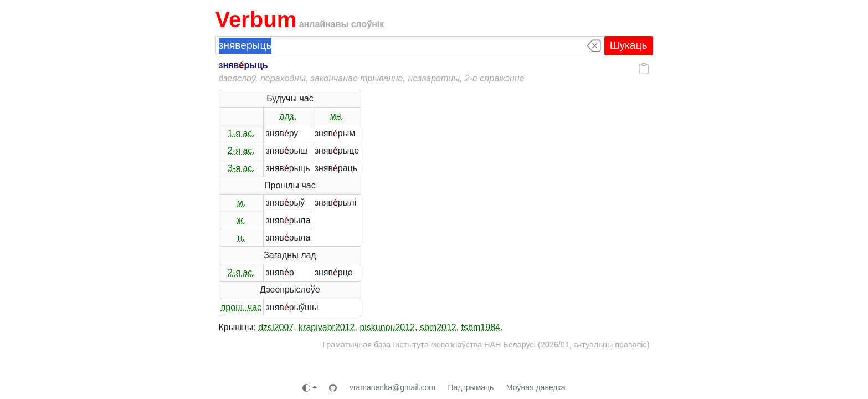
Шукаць (629, 45)
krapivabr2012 (327, 327)
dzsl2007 (276, 327)
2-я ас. (241, 150)
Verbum (256, 19)
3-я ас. (241, 168)
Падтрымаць (471, 387)
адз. (288, 116)
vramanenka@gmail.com (392, 387)
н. (241, 237)
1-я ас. (241, 133)
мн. (337, 116)
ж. (241, 220)
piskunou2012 (387, 327)
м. (241, 203)
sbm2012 (438, 327)
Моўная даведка (536, 387)
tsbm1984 (481, 327)
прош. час (241, 307)
